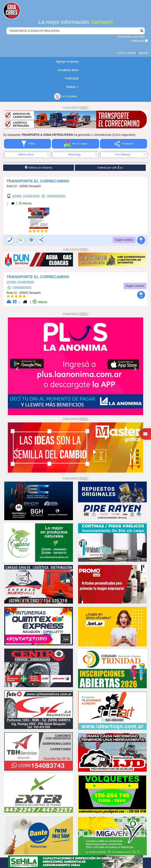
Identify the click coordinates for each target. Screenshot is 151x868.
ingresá (143, 53)
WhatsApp (83, 155)
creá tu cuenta (126, 53)
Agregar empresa (67, 61)
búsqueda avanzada (131, 37)
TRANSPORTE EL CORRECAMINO (38, 181)
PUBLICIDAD (75, 108)
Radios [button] (72, 87)
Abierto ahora (34, 155)
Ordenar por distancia (39, 168)
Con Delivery (130, 155)
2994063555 (56, 196)
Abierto (25, 203)
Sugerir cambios (124, 240)
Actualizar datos (68, 70)
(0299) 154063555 (26, 196)
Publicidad (139, 41)
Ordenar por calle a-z (110, 168)
